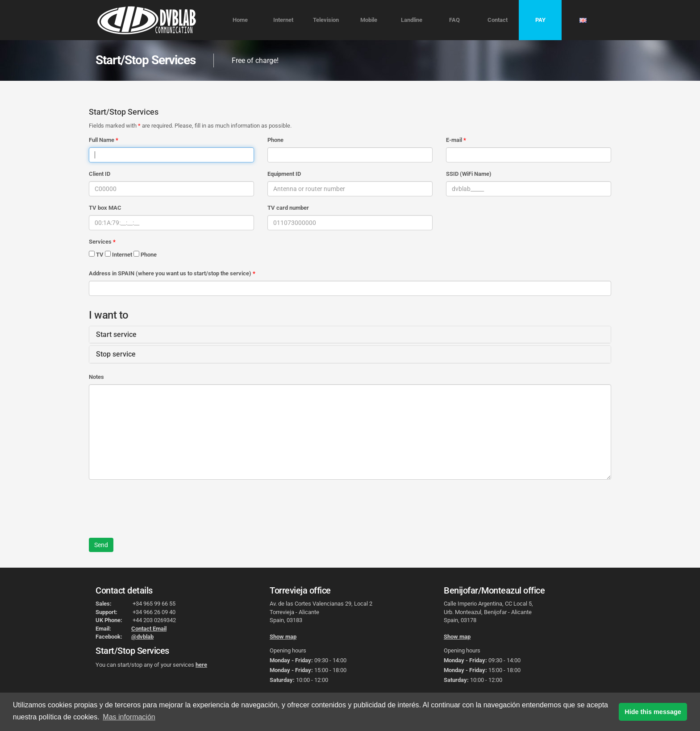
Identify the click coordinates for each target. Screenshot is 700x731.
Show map (283, 637)
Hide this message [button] (653, 712)
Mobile (369, 20)
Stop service (116, 354)
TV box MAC (105, 208)
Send (101, 545)
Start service (116, 334)
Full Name (102, 140)
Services (100, 242)
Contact (498, 20)
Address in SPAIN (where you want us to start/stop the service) (170, 273)
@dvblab (142, 637)
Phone (275, 140)
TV (96, 254)
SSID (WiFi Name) (469, 174)
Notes (96, 377)
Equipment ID (284, 174)
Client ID (100, 174)
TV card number (288, 208)
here (201, 665)
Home (240, 20)
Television (326, 20)
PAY (540, 20)
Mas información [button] (129, 717)
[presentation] (157, 504)
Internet (283, 20)
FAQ (454, 20)
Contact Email (149, 629)
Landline (412, 20)
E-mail (454, 140)
